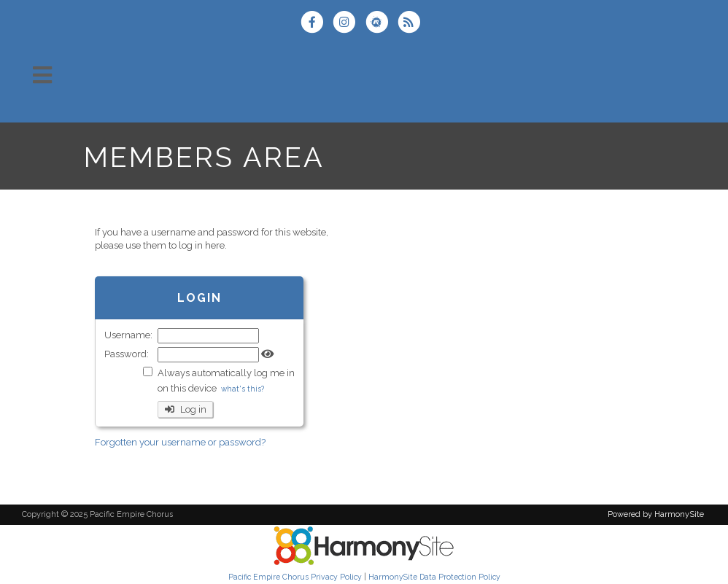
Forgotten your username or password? (180, 442)
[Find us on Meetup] (382, 24)
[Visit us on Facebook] (317, 24)
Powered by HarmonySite (656, 514)
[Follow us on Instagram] (349, 24)
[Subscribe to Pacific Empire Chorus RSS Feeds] (413, 24)
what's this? (243, 389)
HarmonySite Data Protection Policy (434, 577)
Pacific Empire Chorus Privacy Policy (295, 577)
